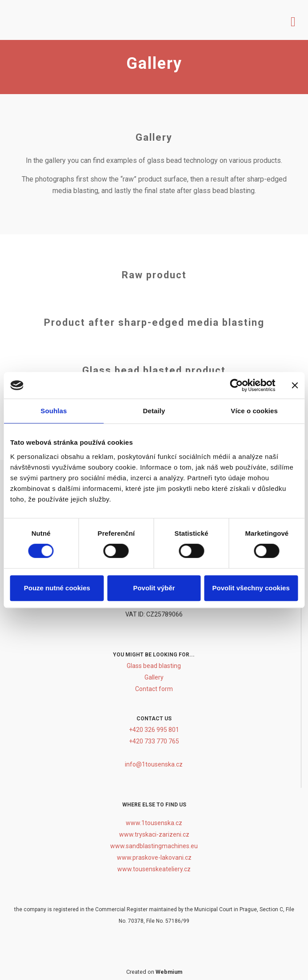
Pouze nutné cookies (57, 588)
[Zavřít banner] (295, 385)
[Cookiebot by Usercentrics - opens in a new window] (236, 385)
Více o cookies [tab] (254, 411)
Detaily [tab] (154, 411)
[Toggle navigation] (293, 20)
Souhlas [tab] (54, 411)
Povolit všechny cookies (251, 588)
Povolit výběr (154, 588)
